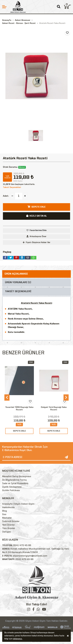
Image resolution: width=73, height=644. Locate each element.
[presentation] (7, 398)
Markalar (7, 518)
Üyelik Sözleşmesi (12, 487)
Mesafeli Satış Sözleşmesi (17, 477)
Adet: (6, 196)
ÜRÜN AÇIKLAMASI (16, 274)
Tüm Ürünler (9, 528)
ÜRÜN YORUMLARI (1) (18, 282)
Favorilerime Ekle (38, 230)
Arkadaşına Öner (36, 236)
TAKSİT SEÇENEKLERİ (18, 291)
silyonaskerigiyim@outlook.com (30, 556)
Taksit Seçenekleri (12, 187)
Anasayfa (7, 20)
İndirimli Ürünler (11, 521)
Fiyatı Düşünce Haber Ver (37, 242)
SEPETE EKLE (19, 431)
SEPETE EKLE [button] (37, 207)
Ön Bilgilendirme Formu (14, 480)
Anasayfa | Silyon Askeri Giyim (18, 504)
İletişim (7, 532)
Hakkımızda (8, 508)
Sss (4, 515)
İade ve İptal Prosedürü (15, 484)
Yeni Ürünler (9, 525)
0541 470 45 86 (22, 545)
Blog (5, 511)
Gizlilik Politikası (11, 491)
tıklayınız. (18, 639)
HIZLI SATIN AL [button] (36, 216)
